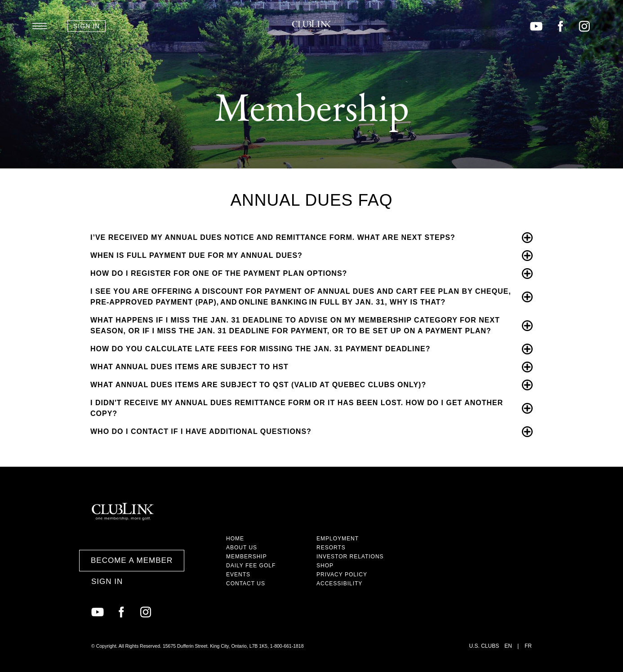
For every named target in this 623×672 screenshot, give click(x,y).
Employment (338, 539)
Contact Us (246, 584)
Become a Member (132, 560)
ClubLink (311, 26)
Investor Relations (350, 557)
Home (235, 539)
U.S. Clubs (484, 646)
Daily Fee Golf (251, 566)
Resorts (331, 548)
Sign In (87, 26)
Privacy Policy (342, 575)
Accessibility (339, 584)
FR (528, 646)
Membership (247, 557)
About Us (242, 548)
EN (508, 646)
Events (238, 575)
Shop (325, 566)
